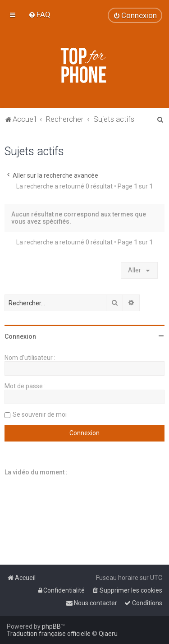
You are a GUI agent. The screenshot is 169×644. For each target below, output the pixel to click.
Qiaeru (108, 634)
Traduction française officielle (49, 634)
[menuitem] (39, 14)
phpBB (51, 626)
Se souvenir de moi (40, 414)
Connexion (20, 336)
